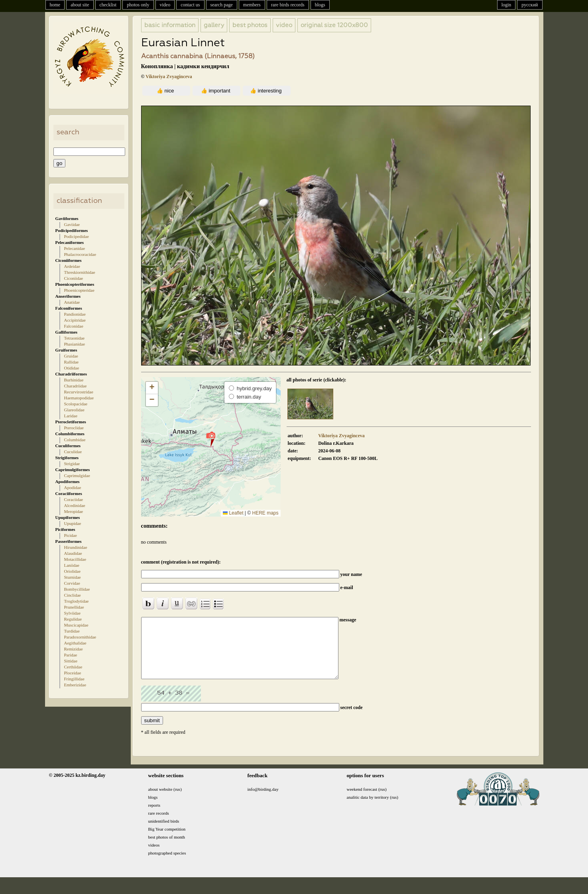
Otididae (72, 368)
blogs (320, 5)
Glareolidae (74, 410)
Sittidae (71, 661)
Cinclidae (73, 595)
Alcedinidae (75, 505)
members (252, 5)
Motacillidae (75, 559)
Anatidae (72, 302)
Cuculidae (73, 452)
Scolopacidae (76, 404)
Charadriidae (76, 386)
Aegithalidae (75, 643)
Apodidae (73, 487)
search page (222, 5)
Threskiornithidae (80, 272)
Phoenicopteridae (79, 290)
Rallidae (72, 362)
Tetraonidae (75, 338)
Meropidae (74, 511)
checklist (108, 5)
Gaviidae (72, 224)
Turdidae (72, 631)
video (165, 5)
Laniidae (72, 565)
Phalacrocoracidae (80, 254)
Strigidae (72, 464)
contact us (190, 5)
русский (530, 5)
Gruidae (71, 356)
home (55, 5)
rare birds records (288, 5)
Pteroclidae (74, 428)
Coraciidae (74, 499)
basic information (170, 25)
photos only (138, 5)
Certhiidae (73, 667)
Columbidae (75, 440)
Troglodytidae (77, 601)
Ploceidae (73, 673)
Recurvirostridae (79, 392)
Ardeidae (72, 266)
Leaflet (233, 513)
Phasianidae (75, 344)
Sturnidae (73, 577)
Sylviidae (73, 613)
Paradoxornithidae (80, 637)
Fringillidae (74, 679)
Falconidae (74, 326)
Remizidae (74, 649)
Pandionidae (75, 314)
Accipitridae (75, 320)
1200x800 (334, 25)
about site (80, 5)
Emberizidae (75, 685)
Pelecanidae (75, 248)
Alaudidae (73, 553)
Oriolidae (73, 571)
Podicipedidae (77, 236)
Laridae (71, 416)
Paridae (71, 655)
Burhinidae (74, 380)
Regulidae (73, 619)
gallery (214, 25)
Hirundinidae (76, 547)
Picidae (71, 535)
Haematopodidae (79, 398)
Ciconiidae (74, 278)
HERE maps (265, 513)
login (506, 5)
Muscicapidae (76, 625)
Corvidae (72, 583)
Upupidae (73, 523)
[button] (211, 439)
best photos (250, 25)
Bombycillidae (77, 589)
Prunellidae (74, 607)
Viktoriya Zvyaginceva (169, 77)
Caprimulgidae (77, 475)
